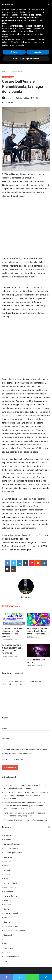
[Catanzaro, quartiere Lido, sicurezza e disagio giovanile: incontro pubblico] (14, 619)
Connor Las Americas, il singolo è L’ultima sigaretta (25, 820)
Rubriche (7, 905)
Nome (5, 718)
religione (7, 900)
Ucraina (7, 952)
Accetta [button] (38, 52)
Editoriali (7, 861)
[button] (48, 4)
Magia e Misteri (10, 883)
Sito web (6, 739)
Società (7, 922)
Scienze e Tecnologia (13, 913)
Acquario (9, 98)
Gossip (7, 874)
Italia (6, 879)
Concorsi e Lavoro (11, 848)
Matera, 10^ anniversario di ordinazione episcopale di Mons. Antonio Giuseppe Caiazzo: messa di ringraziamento (26, 795)
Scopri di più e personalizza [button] (26, 59)
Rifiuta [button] (14, 52)
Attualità (7, 840)
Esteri (6, 866)
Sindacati (8, 918)
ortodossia (8, 892)
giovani (7, 870)
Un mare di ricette (11, 957)
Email (5, 728)
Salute (6, 909)
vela (5, 961)
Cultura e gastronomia (13, 853)
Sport (6, 939)
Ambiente (8, 835)
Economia (8, 857)
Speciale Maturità (11, 926)
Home (6, 71)
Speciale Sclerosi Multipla (15, 931)
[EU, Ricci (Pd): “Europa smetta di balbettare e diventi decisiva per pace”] (39, 619)
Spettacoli (8, 935)
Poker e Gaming (10, 896)
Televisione (8, 948)
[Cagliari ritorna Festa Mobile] (39, 651)
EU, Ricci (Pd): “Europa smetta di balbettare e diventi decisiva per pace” (38, 631)
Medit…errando (10, 887)
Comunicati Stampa (19, 71)
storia (6, 944)
